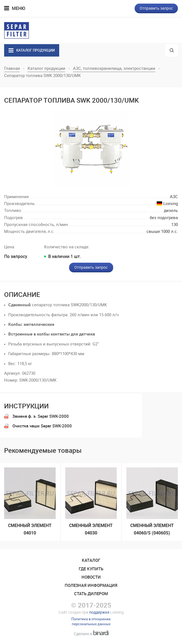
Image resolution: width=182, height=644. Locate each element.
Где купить (91, 569)
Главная (12, 68)
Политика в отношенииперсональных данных (91, 621)
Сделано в (91, 634)
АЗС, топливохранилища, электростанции (114, 68)
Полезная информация (91, 585)
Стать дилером (91, 594)
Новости (91, 577)
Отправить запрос (156, 8)
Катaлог (91, 560)
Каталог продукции (46, 68)
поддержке (99, 612)
